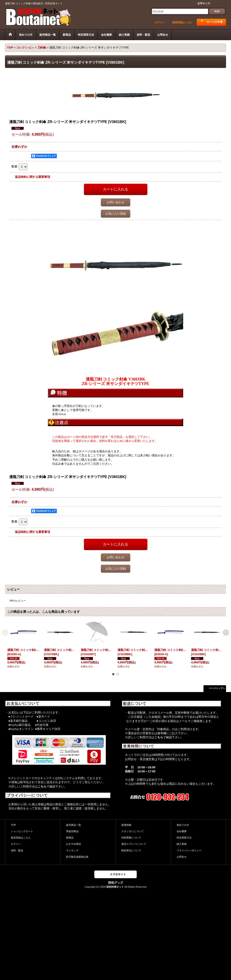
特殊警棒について (131, 838)
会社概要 (182, 831)
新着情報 (126, 825)
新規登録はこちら (182, 22)
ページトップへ (217, 688)
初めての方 (183, 825)
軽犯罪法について (131, 850)
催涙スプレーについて (134, 844)
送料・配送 (17, 850)
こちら (42, 786)
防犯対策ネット (115, 887)
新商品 (70, 838)
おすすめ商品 (74, 844)
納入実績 (182, 844)
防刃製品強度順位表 (77, 857)
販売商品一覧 (74, 825)
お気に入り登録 (116, 214)
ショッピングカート (22, 831)
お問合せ (182, 857)
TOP (13, 825)
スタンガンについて (133, 831)
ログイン (160, 22)
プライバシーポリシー (189, 850)
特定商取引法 (184, 838)
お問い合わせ (115, 202)
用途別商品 (72, 831)
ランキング (72, 850)
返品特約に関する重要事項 (32, 177)
